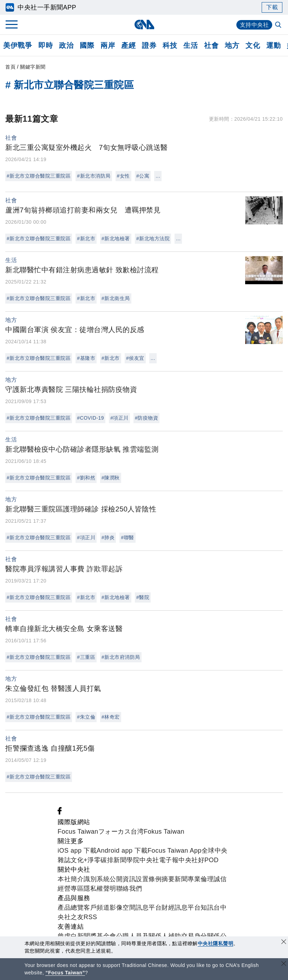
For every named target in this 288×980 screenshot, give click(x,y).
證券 (149, 45)
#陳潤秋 (111, 478)
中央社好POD (199, 860)
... (158, 176)
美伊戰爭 (18, 45)
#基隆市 (86, 358)
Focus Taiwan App (175, 851)
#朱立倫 (86, 717)
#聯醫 (127, 537)
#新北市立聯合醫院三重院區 (39, 176)
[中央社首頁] (144, 24)
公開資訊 (123, 879)
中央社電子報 (159, 860)
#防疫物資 (146, 418)
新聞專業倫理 (194, 879)
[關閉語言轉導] (284, 964)
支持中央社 (254, 25)
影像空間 (123, 908)
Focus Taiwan (78, 832)
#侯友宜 (135, 358)
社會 (211, 45)
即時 (45, 45)
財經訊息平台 (181, 908)
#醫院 (143, 597)
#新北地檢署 (116, 238)
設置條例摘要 (155, 879)
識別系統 (97, 879)
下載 (272, 7)
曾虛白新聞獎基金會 (87, 936)
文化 (253, 45)
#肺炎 (108, 537)
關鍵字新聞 (33, 67)
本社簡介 (71, 879)
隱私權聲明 (100, 889)
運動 (273, 45)
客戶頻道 (97, 908)
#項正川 (119, 418)
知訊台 (210, 908)
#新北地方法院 (153, 238)
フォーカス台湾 (121, 832)
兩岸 (108, 45)
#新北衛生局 (116, 298)
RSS (90, 917)
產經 (128, 45)
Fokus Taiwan (164, 832)
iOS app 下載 (77, 851)
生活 (191, 45)
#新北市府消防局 (121, 657)
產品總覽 (71, 908)
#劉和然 (86, 478)
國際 (87, 45)
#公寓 (143, 176)
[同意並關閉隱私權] (284, 943)
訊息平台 (149, 908)
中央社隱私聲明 (216, 943)
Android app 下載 (122, 851)
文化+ (79, 860)
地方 (232, 45)
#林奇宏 (111, 717)
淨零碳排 (100, 860)
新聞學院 (126, 860)
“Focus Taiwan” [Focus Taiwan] (65, 973)
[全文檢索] (279, 25)
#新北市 (86, 238)
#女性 (123, 176)
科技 (170, 45)
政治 (66, 45)
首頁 (10, 67)
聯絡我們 (129, 889)
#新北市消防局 (94, 176)
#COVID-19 (90, 418)
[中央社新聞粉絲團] (60, 813)
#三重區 (86, 657)
